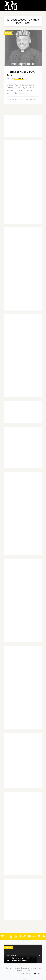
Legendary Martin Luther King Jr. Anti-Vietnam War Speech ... (20, 959)
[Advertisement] (26, 183)
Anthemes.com (34, 974)
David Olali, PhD (19, 79)
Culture (8, 33)
